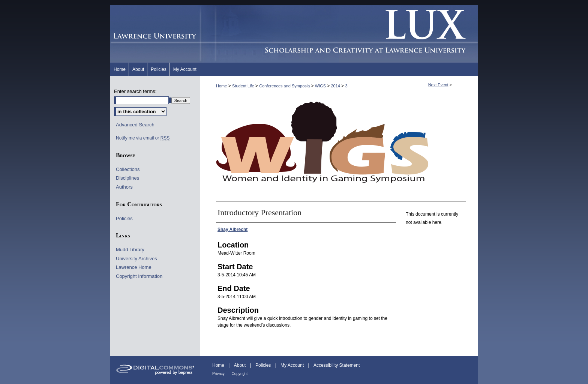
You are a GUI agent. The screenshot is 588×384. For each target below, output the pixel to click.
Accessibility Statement (337, 365)
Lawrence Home (134, 267)
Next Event (438, 85)
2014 (336, 86)
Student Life (244, 86)
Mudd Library (130, 250)
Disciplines (127, 178)
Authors (124, 187)
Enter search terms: (135, 91)
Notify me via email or (143, 138)
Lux (339, 34)
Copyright (240, 374)
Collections (128, 169)
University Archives (136, 259)
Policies (124, 218)
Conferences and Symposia (285, 86)
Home (221, 86)
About (241, 365)
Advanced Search (135, 125)
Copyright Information (139, 276)
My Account (293, 365)
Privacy (219, 374)
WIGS (321, 86)
